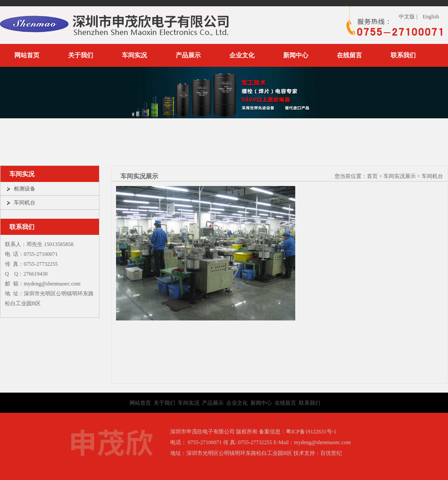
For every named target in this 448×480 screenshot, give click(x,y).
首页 (372, 176)
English (431, 17)
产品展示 (188, 55)
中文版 (407, 17)
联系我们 (403, 55)
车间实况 (134, 55)
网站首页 (27, 55)
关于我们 (81, 55)
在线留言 (349, 55)
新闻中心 (296, 55)
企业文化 (242, 55)
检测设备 (25, 189)
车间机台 (25, 203)
